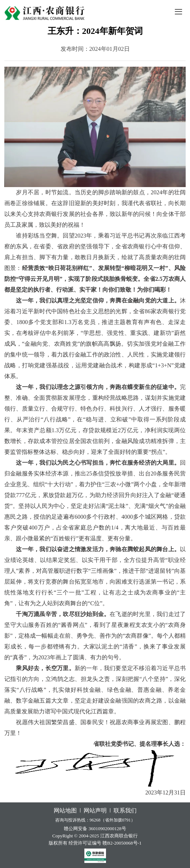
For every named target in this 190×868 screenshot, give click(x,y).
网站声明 (95, 811)
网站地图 (65, 811)
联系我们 (125, 811)
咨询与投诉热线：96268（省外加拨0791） (95, 820)
